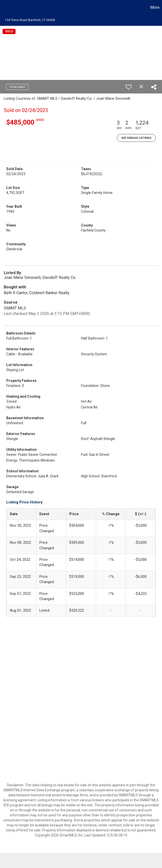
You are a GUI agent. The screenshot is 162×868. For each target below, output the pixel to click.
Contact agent (17, 87)
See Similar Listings (136, 138)
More (155, 7)
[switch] (129, 87)
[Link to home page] (6, 8)
